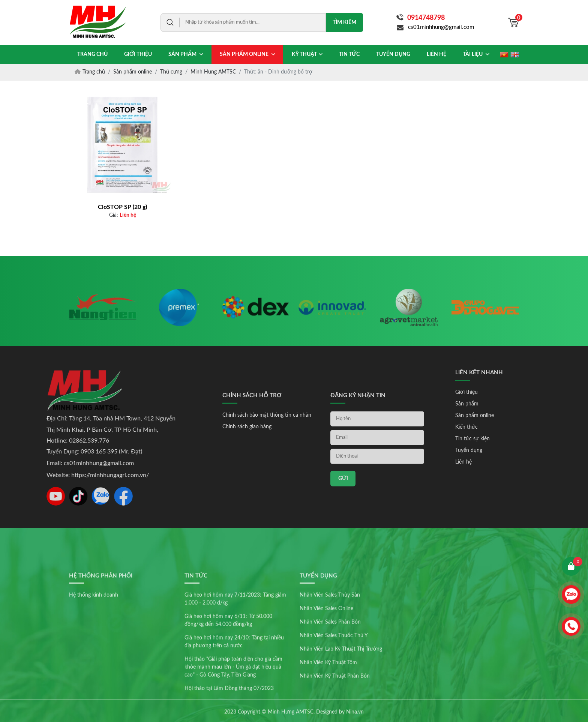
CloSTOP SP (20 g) (122, 207)
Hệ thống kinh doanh (94, 640)
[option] (103, 321)
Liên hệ (490, 462)
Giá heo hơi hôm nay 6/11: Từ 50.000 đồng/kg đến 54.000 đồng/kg (228, 665)
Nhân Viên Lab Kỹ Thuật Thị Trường (341, 694)
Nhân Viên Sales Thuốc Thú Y (334, 680)
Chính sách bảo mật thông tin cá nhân (267, 464)
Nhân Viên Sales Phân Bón (330, 667)
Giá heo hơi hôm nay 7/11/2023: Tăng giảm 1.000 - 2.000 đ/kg (235, 644)
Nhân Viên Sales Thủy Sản (330, 640)
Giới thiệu (493, 392)
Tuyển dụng (496, 450)
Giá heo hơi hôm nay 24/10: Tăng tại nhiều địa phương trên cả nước (234, 687)
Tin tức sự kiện (499, 439)
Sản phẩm (494, 404)
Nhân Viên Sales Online (326, 653)
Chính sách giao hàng (247, 475)
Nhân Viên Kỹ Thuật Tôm (328, 707)
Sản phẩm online (502, 416)
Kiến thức (493, 427)
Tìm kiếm (344, 23)
